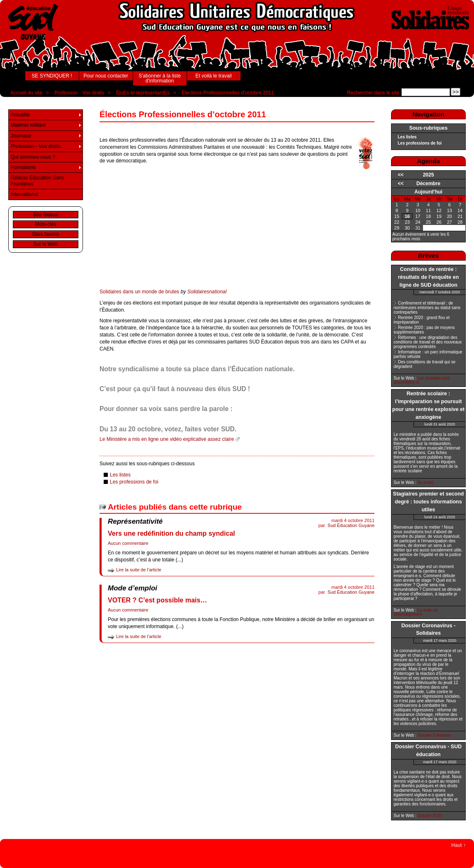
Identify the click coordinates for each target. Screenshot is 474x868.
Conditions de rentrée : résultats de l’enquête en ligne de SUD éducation (429, 277)
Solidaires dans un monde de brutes (139, 292)
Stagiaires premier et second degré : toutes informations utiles (429, 502)
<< (401, 175)
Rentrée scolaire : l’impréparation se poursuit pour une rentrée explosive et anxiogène (428, 405)
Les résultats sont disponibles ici (422, 380)
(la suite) (425, 482)
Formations (23, 167)
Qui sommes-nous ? (33, 157)
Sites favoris (45, 234)
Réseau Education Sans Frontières (38, 181)
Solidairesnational (207, 292)
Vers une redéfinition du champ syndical (171, 533)
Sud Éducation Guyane (351, 525)
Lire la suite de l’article (139, 570)
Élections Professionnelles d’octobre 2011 (228, 93)
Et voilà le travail (213, 76)
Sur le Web (45, 244)
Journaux (21, 136)
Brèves (428, 255)
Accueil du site (26, 93)
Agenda (428, 161)
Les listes (120, 475)
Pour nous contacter (106, 76)
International (24, 194)
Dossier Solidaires (434, 735)
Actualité (20, 115)
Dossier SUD (430, 816)
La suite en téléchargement (416, 612)
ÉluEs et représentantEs (143, 93)
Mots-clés (45, 224)
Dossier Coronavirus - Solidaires (429, 630)
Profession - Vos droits (79, 93)
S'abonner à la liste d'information (160, 78)
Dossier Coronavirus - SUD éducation (428, 751)
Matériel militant (28, 125)
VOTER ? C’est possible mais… (157, 600)
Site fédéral (46, 215)
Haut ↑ (458, 845)
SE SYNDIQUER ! (52, 76)
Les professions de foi (134, 482)
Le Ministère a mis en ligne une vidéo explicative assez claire (167, 439)
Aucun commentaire (128, 543)
